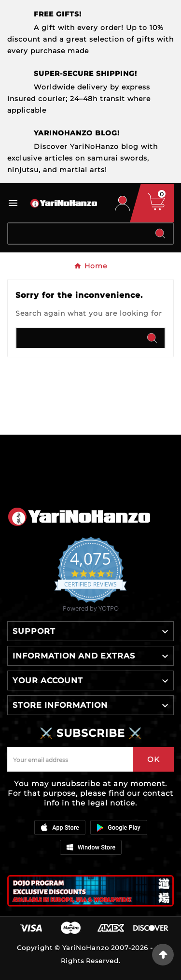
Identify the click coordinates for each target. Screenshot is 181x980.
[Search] (78, 234)
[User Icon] (122, 203)
